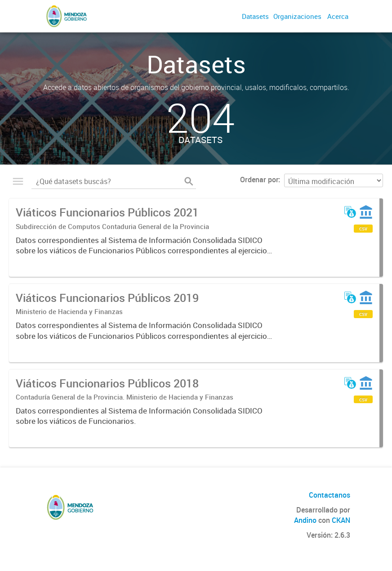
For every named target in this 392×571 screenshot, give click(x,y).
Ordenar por (259, 180)
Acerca (338, 16)
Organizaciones (297, 16)
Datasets (255, 16)
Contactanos (330, 495)
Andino (305, 520)
